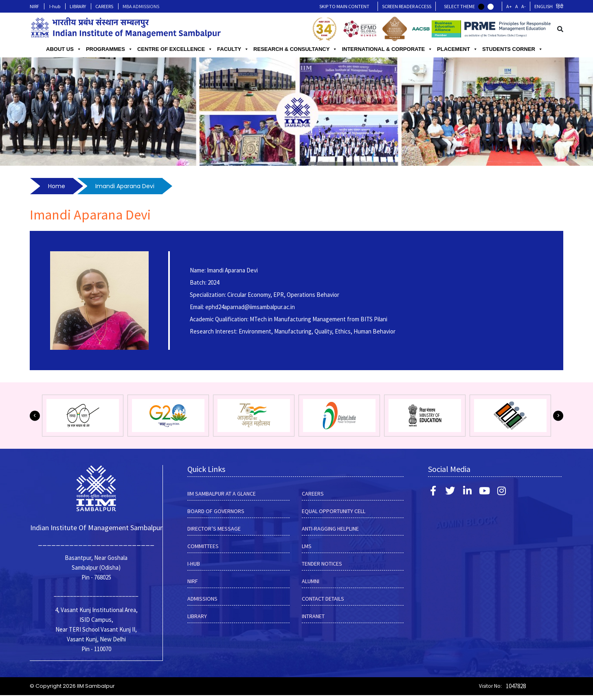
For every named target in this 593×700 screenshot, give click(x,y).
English (544, 6)
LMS (307, 546)
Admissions (202, 599)
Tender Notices (322, 564)
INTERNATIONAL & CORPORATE (387, 49)
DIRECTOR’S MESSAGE (214, 529)
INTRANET (313, 616)
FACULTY (233, 49)
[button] (35, 416)
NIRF (34, 6)
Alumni (311, 581)
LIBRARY (78, 6)
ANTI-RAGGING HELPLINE (330, 529)
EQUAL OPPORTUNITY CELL (334, 511)
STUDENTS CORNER (513, 49)
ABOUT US (64, 49)
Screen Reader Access (407, 6)
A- (524, 6)
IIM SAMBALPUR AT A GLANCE (222, 494)
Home (57, 186)
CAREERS (104, 6)
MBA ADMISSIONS (141, 6)
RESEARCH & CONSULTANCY (295, 49)
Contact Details (323, 599)
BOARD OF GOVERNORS (216, 511)
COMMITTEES (203, 546)
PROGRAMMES (109, 49)
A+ (509, 6)
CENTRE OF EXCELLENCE (175, 49)
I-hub (55, 6)
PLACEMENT (457, 49)
